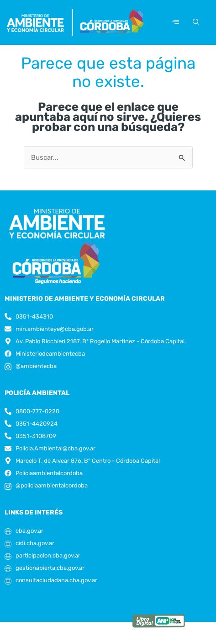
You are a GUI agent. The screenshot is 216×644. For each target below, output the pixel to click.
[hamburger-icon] (176, 22)
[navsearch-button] (195, 22)
